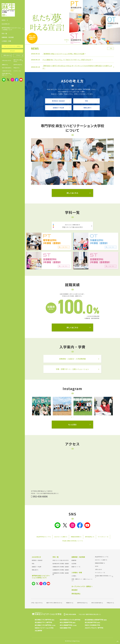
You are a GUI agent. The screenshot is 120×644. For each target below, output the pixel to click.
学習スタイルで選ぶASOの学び (61, 560)
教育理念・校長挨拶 (37, 560)
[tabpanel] (41, 406)
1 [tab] (72, 417)
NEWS (97, 566)
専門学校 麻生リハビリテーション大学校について (41, 577)
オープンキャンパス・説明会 (12, 46)
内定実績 (74, 564)
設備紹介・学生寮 (36, 567)
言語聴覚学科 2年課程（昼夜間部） (61, 574)
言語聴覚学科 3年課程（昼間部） (61, 570)
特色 (33, 564)
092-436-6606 (40, 496)
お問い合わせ (98, 569)
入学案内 (74, 576)
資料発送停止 (76, 594)
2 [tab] (73, 417)
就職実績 (74, 560)
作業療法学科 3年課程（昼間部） (61, 567)
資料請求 (74, 590)
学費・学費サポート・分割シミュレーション (82, 580)
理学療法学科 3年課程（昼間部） (61, 564)
